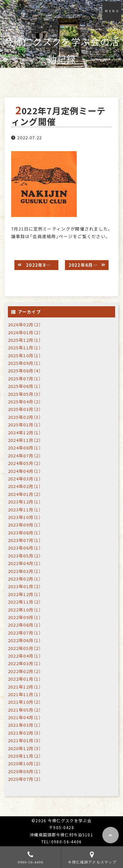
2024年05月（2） (24, 463)
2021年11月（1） (24, 694)
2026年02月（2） (24, 325)
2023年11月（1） (24, 510)
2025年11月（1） (24, 348)
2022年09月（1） (24, 617)
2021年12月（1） (24, 687)
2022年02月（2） (24, 671)
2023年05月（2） (24, 556)
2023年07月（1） (24, 540)
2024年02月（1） (24, 486)
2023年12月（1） (24, 502)
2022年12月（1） (24, 594)
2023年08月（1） (24, 533)
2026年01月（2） (24, 332)
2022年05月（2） (24, 648)
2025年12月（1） (24, 340)
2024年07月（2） (24, 456)
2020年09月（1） (24, 771)
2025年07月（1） (24, 379)
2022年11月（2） (24, 602)
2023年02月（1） (24, 579)
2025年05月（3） (24, 394)
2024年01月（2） (24, 494)
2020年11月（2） (24, 756)
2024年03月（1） (24, 479)
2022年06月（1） (24, 640)
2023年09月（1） (24, 525)
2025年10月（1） (24, 355)
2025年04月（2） (24, 402)
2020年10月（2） (24, 763)
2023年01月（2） (24, 586)
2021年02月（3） (24, 733)
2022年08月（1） (24, 625)
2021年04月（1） (24, 717)
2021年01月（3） (24, 740)
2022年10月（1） (24, 610)
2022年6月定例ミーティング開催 (89, 265)
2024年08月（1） (24, 448)
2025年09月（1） (24, 363)
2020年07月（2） (24, 779)
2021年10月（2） (24, 702)
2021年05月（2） (24, 710)
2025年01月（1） (24, 425)
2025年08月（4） (24, 371)
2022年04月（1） (24, 656)
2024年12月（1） (24, 433)
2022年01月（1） (24, 679)
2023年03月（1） (24, 571)
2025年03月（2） (24, 409)
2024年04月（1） (24, 471)
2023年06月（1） (24, 548)
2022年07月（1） (24, 633)
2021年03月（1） (24, 725)
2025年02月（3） (24, 417)
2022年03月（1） (24, 663)
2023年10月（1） (24, 517)
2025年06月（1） (24, 386)
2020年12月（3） (24, 748)
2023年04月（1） (24, 563)
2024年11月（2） (24, 440)
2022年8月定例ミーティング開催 (41, 265)
